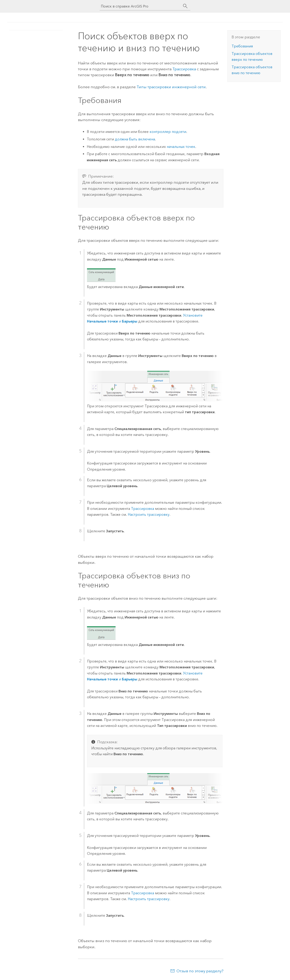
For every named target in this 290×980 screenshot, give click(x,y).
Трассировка (143, 509)
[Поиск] (185, 6)
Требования (242, 46)
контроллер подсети (168, 132)
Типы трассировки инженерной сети (171, 87)
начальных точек (181, 147)
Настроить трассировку (149, 514)
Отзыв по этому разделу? (200, 971)
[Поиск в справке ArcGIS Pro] (140, 6)
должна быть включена (135, 139)
